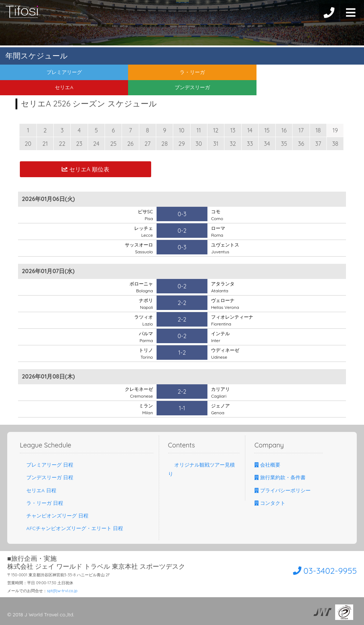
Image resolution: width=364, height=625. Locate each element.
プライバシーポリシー (282, 490)
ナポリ (145, 303)
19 (335, 130)
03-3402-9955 (316, 570)
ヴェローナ (225, 303)
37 (318, 144)
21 (45, 144)
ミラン (145, 409)
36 (301, 144)
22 (62, 144)
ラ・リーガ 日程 (41, 503)
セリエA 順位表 (85, 169)
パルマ (145, 337)
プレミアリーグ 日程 (47, 465)
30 (199, 144)
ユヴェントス (226, 248)
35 (284, 144)
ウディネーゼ (226, 353)
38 (335, 144)
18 (318, 130)
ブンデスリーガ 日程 (47, 477)
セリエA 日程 (38, 490)
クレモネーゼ (138, 392)
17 (301, 130)
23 (79, 144)
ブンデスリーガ (319, 74)
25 (113, 144)
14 (250, 130)
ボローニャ (140, 287)
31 (216, 144)
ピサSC (145, 215)
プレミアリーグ (45, 74)
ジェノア (221, 409)
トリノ (145, 353)
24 (96, 144)
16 (284, 130)
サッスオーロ (138, 248)
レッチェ (143, 231)
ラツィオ (143, 320)
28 (165, 144)
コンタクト (270, 503)
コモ (217, 215)
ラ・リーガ (136, 74)
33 (250, 144)
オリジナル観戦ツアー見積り (202, 469)
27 (147, 144)
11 (199, 130)
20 (28, 144)
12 (216, 130)
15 (267, 130)
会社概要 (267, 465)
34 (267, 144)
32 (233, 144)
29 (182, 144)
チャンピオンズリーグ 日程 (54, 516)
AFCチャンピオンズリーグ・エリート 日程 (71, 528)
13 (233, 130)
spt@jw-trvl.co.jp (62, 591)
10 (182, 130)
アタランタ (224, 287)
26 (130, 144)
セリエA (227, 74)
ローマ (219, 231)
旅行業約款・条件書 (280, 477)
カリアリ (221, 392)
